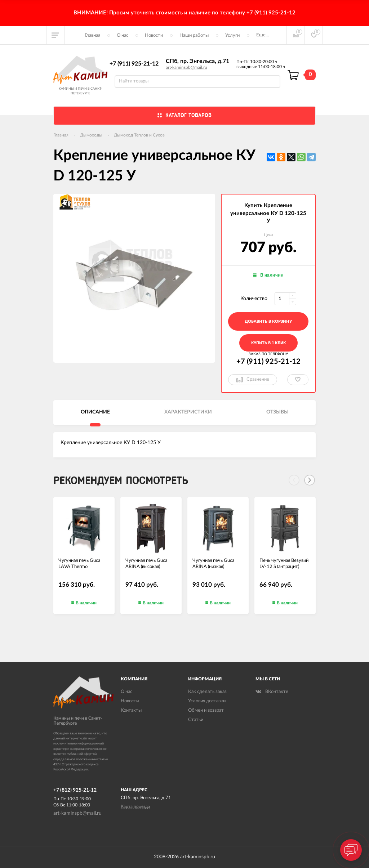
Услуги (232, 35)
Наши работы (194, 35)
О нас (123, 35)
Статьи (196, 720)
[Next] (310, 480)
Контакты (131, 710)
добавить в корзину (268, 321)
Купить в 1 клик (268, 343)
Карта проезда (135, 806)
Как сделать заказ (207, 692)
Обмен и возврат (206, 710)
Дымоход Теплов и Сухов (139, 135)
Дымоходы (91, 135)
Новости (154, 35)
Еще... (263, 35)
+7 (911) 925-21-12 (134, 64)
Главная (92, 35)
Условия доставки (207, 701)
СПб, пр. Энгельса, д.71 (197, 61)
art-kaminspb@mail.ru (186, 67)
